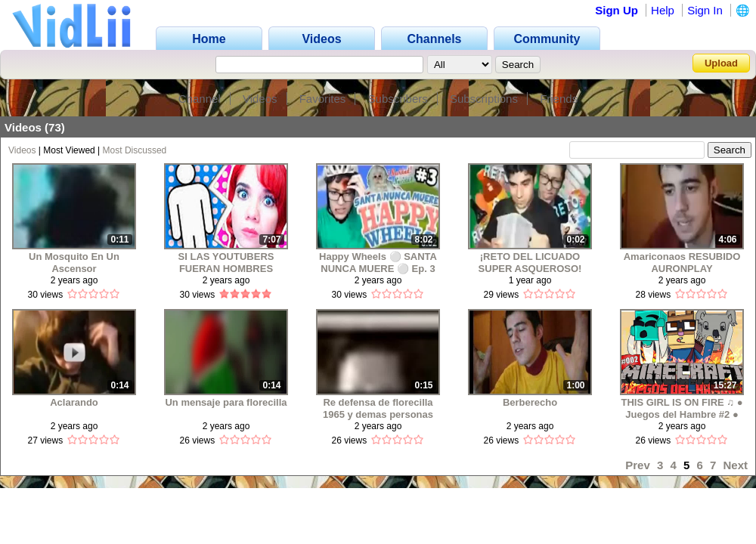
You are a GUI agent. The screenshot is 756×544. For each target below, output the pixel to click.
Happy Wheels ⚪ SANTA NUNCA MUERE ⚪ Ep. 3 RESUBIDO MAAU (378, 263)
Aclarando (74, 402)
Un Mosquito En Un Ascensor (74, 263)
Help (663, 10)
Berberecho (530, 402)
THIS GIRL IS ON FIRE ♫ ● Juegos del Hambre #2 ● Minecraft (682, 408)
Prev (638, 465)
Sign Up (617, 10)
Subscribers (398, 99)
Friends (559, 99)
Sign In (705, 10)
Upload (721, 63)
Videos (260, 99)
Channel (200, 99)
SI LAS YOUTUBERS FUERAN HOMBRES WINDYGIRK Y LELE (226, 263)
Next (735, 465)
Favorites (323, 99)
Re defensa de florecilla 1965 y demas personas (378, 408)
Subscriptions (484, 99)
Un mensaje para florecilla (226, 402)
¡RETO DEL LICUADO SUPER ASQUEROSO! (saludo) (530, 263)
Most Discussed (135, 150)
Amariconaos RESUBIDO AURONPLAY (682, 263)
